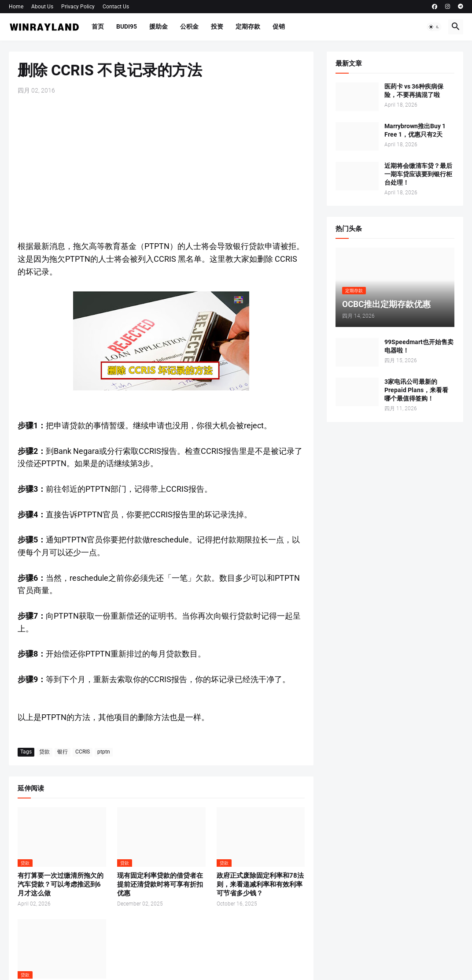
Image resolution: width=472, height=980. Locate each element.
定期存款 (248, 26)
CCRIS (83, 752)
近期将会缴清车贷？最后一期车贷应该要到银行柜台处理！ (418, 174)
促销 (279, 26)
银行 (63, 752)
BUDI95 (127, 26)
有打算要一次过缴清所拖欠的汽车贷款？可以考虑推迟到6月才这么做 (61, 885)
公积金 (189, 26)
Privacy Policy (78, 7)
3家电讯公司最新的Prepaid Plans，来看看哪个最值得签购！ (416, 390)
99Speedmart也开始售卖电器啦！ (419, 346)
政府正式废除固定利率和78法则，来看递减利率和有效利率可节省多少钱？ (260, 885)
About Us (42, 7)
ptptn (104, 752)
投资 (217, 26)
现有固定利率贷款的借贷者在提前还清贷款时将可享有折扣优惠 (160, 885)
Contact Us (116, 7)
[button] (434, 27)
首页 (98, 26)
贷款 (44, 752)
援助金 (159, 26)
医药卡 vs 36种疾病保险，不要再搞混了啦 (414, 91)
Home (16, 7)
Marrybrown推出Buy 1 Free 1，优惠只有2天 (415, 130)
